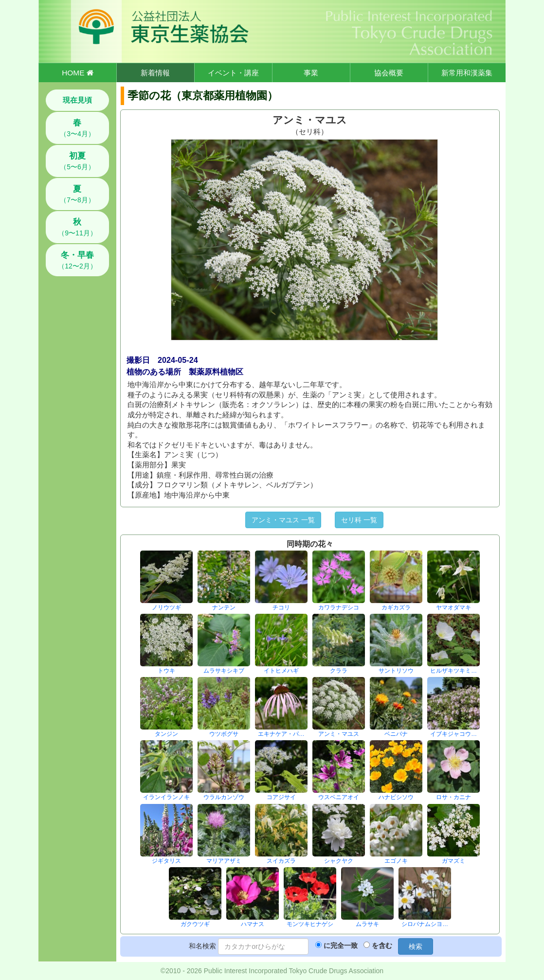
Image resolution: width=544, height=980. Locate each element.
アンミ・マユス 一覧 (283, 520)
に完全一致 (341, 945)
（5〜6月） (77, 161)
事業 (311, 73)
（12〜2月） (77, 260)
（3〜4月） (77, 128)
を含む (382, 945)
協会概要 (389, 73)
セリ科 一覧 (359, 520)
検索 (416, 946)
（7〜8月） (77, 194)
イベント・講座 (233, 73)
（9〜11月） (77, 227)
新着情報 (155, 73)
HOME (77, 73)
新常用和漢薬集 (467, 73)
